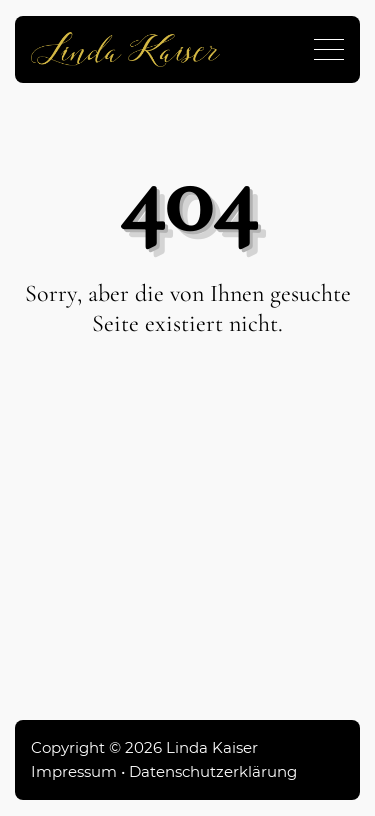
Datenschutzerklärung (213, 771)
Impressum (74, 771)
